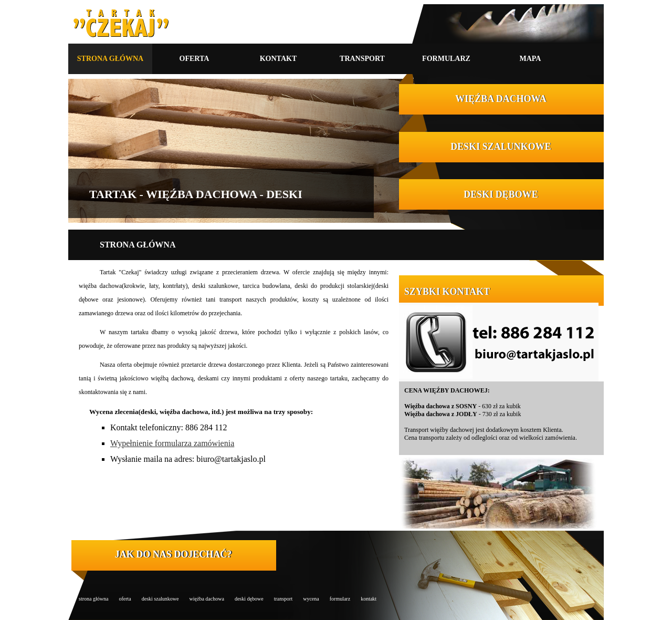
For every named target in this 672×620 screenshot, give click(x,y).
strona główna (93, 599)
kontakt (369, 599)
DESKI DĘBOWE (501, 194)
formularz (340, 599)
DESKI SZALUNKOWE (501, 147)
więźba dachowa (207, 599)
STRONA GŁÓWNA (110, 59)
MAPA (531, 59)
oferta (125, 599)
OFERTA (195, 59)
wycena (311, 599)
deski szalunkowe (160, 599)
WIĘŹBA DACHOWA (501, 99)
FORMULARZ (446, 59)
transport (283, 599)
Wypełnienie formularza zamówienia (172, 443)
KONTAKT (279, 59)
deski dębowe (249, 599)
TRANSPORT (362, 59)
